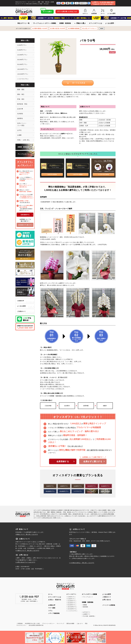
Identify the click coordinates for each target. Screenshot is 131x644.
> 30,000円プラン (71, 603)
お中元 (19, 130)
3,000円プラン (22, 45)
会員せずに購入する (94, 461)
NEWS (102, 29)
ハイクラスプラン (23, 79)
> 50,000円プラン (71, 605)
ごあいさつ (80, 623)
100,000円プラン (23, 69)
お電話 (90, 113)
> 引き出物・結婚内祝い (89, 616)
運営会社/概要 (70, 623)
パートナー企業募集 (109, 605)
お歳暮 (19, 135)
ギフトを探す (46, 11)
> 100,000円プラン (72, 607)
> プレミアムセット (87, 597)
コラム (50, 611)
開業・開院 (21, 89)
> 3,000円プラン (71, 597)
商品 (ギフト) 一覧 (23, 23)
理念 (86, 623)
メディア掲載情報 (54, 613)
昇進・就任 (21, 99)
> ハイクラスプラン (72, 611)
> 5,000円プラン (71, 599)
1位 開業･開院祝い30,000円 (40, 28)
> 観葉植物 (85, 607)
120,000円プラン (23, 74)
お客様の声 (52, 605)
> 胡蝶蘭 (84, 605)
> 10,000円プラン (71, 601)
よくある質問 (110, 23)
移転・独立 (21, 94)
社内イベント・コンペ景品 (22, 124)
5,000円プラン (22, 50)
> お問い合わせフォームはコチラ (25, 562)
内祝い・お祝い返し (24, 140)
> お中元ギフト (86, 612)
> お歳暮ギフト (86, 614)
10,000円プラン (22, 55)
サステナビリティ (22, 625)
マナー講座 (52, 608)
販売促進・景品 (22, 104)
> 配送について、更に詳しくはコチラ (27, 534)
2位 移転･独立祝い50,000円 (58, 28)
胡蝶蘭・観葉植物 (65, 23)
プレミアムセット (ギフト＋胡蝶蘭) (44, 23)
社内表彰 (20, 114)
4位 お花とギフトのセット (89, 28)
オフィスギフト (71, 594)
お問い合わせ (107, 600)
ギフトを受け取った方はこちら (67, 12)
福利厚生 (20, 118)
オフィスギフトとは (96, 23)
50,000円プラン (22, 64)
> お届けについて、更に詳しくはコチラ (27, 550)
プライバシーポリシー (48, 623)
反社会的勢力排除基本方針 (36, 625)
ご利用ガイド (107, 597)
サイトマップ (60, 623)
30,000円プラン (22, 60)
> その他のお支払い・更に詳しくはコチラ (82, 563)
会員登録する (66, 461)
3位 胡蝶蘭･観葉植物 (74, 28)
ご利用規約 (20, 623)
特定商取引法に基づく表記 (32, 623)
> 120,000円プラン (72, 609)
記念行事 (20, 109)
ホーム (50, 594)
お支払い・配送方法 (55, 600)
